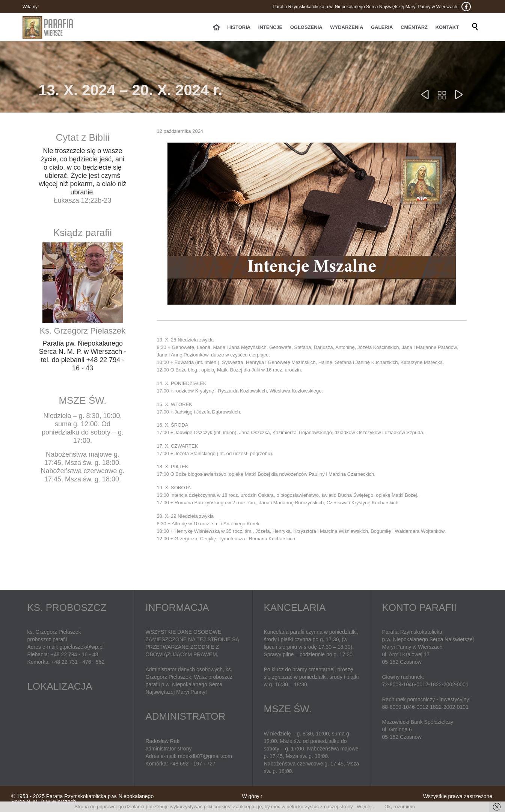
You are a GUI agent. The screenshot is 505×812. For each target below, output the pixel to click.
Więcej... (366, 807)
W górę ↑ (252, 796)
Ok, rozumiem (400, 807)
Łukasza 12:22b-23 (82, 200)
